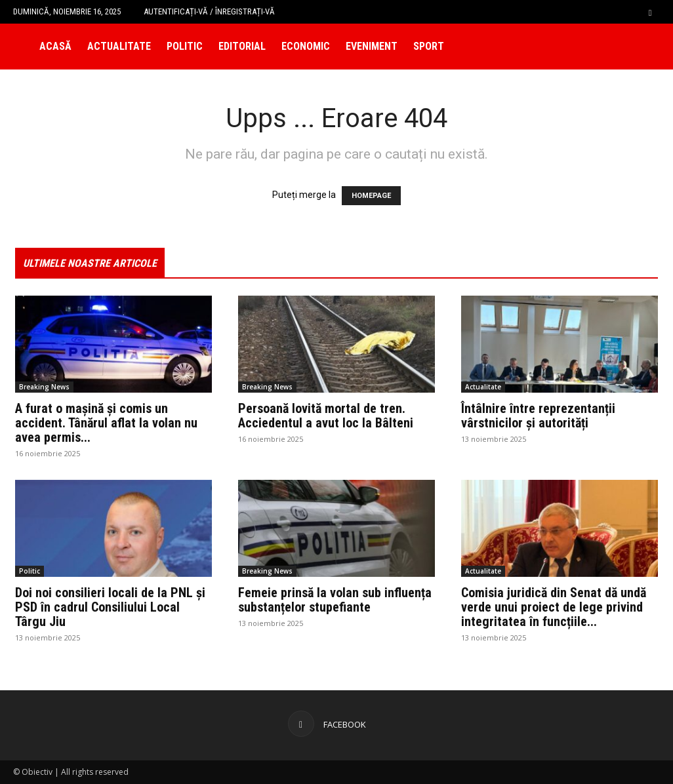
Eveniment (372, 46)
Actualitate (119, 46)
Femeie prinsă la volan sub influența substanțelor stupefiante (335, 600)
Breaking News (44, 387)
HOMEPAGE (371, 196)
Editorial (242, 46)
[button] (650, 11)
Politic (185, 46)
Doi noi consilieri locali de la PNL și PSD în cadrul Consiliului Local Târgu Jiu (110, 607)
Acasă (55, 46)
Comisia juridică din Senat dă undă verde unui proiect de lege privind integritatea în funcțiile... (554, 607)
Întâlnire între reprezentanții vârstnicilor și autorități (538, 416)
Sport (429, 46)
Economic (306, 46)
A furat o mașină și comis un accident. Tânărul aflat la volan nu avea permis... (106, 423)
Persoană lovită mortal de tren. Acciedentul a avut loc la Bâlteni (326, 416)
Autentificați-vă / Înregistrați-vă (209, 11)
